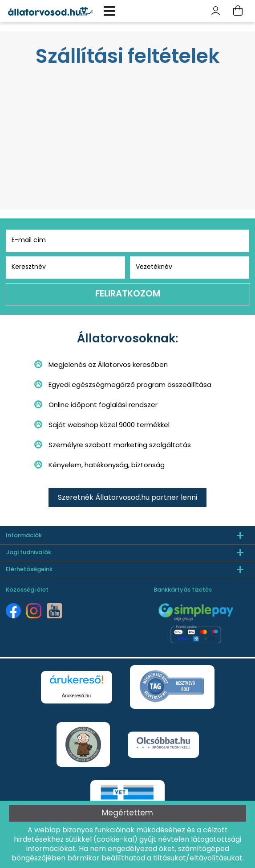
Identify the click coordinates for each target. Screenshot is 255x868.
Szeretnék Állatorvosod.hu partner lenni (128, 498)
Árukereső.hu (76, 695)
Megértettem (128, 813)
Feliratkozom (128, 294)
